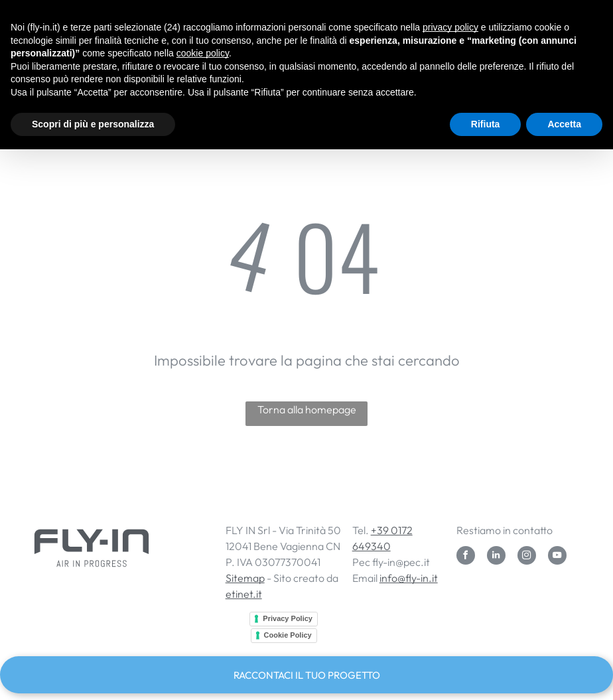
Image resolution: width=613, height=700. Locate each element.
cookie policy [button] (203, 53)
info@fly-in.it (409, 578)
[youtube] (557, 557)
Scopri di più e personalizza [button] (93, 124)
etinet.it (244, 594)
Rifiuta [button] (486, 124)
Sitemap (245, 578)
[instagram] (527, 557)
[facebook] (466, 557)
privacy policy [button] (450, 27)
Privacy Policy (288, 618)
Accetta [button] (564, 124)
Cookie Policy (288, 635)
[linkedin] (496, 557)
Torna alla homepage (307, 409)
